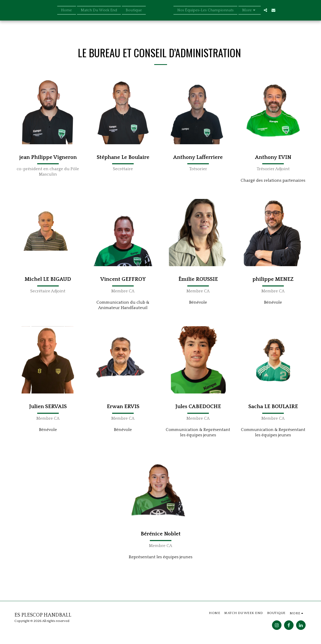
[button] (273, 10)
